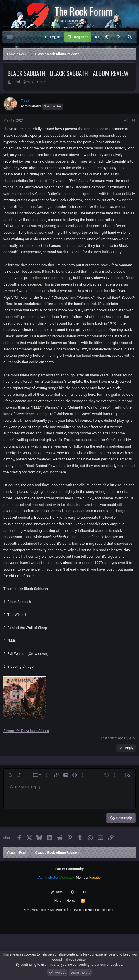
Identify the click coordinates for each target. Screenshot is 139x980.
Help (58, 901)
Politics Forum (105, 910)
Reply (129, 748)
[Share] (126, 120)
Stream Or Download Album (26, 731)
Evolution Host (84, 910)
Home (71, 901)
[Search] (130, 37)
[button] (107, 37)
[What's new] (118, 37)
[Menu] (10, 37)
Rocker (59, 892)
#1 (134, 120)
